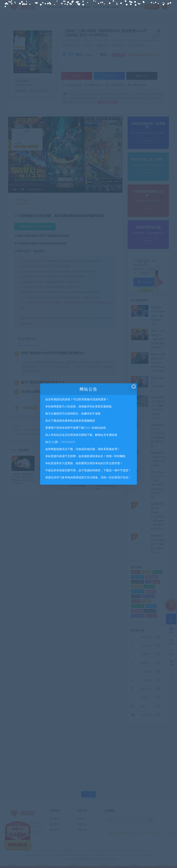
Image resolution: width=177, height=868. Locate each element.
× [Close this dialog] (134, 386)
